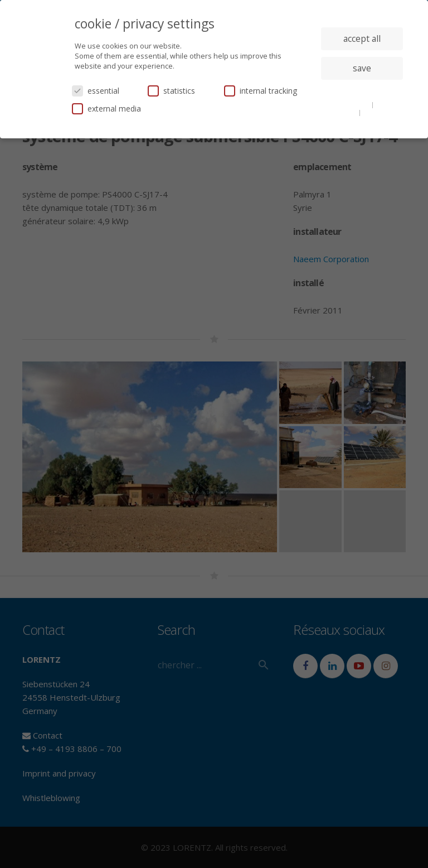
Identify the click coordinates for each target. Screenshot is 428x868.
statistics (171, 91)
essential (96, 91)
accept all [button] (362, 38)
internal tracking (261, 91)
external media (106, 108)
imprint (375, 112)
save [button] (362, 68)
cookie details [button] (349, 104)
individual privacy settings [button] (362, 90)
